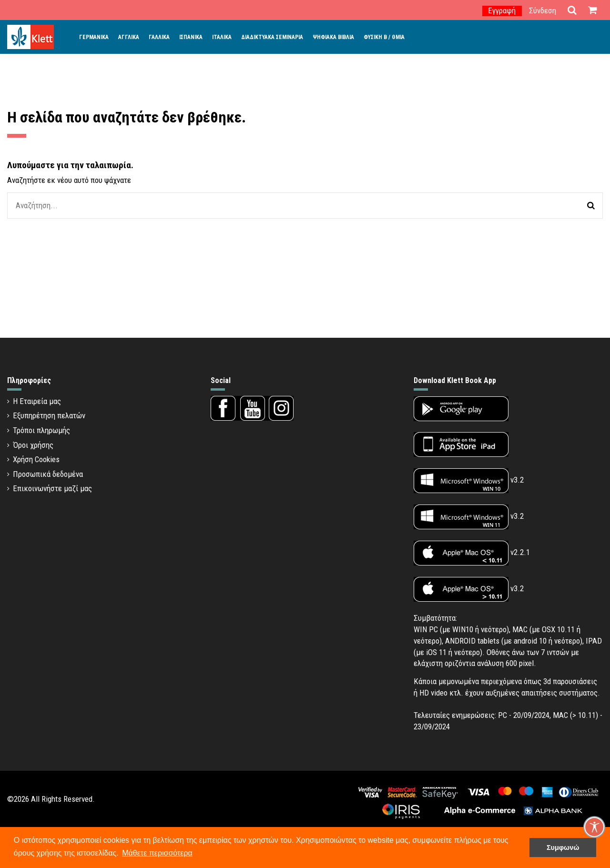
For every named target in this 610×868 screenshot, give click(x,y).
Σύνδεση (543, 10)
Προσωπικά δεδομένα (48, 474)
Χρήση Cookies (36, 459)
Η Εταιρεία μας (37, 401)
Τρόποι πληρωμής (41, 430)
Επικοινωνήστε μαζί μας (52, 488)
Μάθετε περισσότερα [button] (157, 853)
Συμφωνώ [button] (563, 848)
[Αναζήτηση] (591, 206)
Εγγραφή (502, 10)
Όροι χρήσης (33, 445)
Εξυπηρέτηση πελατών (49, 415)
